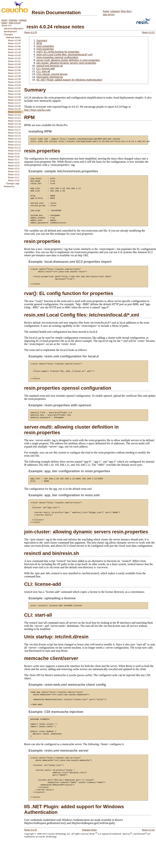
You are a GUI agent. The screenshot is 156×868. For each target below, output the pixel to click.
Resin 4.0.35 (14, 79)
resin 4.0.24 (15, 23)
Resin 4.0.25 (14, 109)
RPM (39, 43)
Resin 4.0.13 (14, 142)
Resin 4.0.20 (14, 121)
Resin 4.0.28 (14, 100)
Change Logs (13, 183)
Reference (9, 186)
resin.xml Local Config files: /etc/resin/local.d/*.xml (64, 55)
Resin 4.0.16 (14, 133)
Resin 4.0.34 (14, 82)
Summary (42, 40)
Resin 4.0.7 (14, 160)
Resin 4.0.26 (14, 106)
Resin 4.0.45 (14, 49)
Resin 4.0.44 (14, 52)
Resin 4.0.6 (14, 163)
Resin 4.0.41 (14, 61)
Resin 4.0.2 (14, 174)
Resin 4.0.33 (14, 85)
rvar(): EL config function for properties (58, 52)
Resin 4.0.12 (14, 145)
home (4, 20)
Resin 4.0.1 (14, 177)
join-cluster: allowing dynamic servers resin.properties (66, 63)
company (115, 11)
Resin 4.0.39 (14, 67)
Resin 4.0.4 (14, 169)
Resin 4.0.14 (14, 139)
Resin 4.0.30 (14, 94)
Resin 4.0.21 (14, 118)
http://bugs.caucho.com (37, 110)
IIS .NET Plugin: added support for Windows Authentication (69, 80)
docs (129, 11)
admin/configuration (14, 28)
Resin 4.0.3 (14, 172)
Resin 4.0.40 (14, 64)
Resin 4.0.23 (14, 115)
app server (109, 14)
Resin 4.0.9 (14, 154)
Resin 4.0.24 (14, 112)
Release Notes (13, 37)
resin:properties (45, 49)
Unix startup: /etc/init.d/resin (52, 74)
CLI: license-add (45, 69)
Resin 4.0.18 (14, 127)
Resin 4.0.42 (14, 58)
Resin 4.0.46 (14, 46)
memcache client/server (50, 77)
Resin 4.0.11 (14, 148)
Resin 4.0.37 (14, 73)
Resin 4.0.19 (14, 124)
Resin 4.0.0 (14, 180)
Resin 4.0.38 (14, 70)
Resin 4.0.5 (14, 166)
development (10, 31)
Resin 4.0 (6, 26)
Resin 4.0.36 (14, 76)
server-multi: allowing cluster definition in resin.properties (68, 60)
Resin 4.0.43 (14, 55)
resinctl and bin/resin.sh (50, 66)
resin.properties (45, 46)
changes (13, 20)
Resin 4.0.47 (14, 43)
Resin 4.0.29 (14, 97)
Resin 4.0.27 (14, 103)
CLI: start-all (43, 71)
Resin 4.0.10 (14, 151)
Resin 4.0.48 (14, 40)
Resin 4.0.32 (14, 88)
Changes (8, 34)
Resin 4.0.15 (14, 136)
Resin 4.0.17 (14, 130)
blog (123, 11)
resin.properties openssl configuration (57, 57)
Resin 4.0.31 (14, 91)
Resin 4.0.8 (14, 157)
